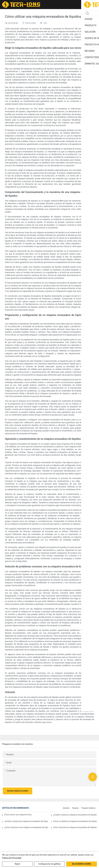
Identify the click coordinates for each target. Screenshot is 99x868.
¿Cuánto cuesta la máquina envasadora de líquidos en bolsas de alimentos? (75, 815)
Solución (66, 808)
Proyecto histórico (88, 808)
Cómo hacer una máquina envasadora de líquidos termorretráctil (18, 815)
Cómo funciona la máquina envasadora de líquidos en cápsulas (75, 827)
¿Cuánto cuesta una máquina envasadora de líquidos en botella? (26, 821)
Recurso (76, 808)
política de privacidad (12, 858)
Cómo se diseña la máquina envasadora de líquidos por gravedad (75, 821)
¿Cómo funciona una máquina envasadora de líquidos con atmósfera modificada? (26, 827)
